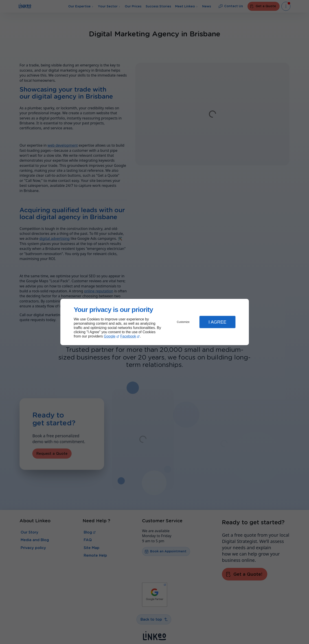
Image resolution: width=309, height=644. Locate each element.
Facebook (128, 336)
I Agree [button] (217, 322)
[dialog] (155, 322)
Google (110, 336)
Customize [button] (183, 322)
